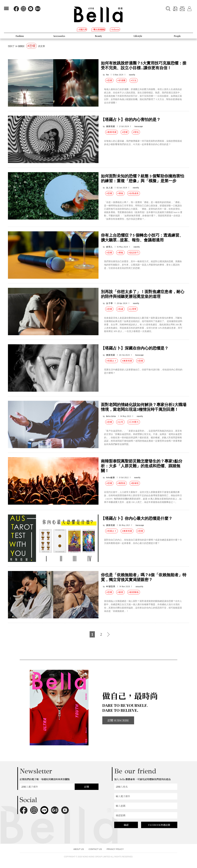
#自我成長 (134, 193)
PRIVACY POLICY (115, 849)
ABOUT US (79, 849)
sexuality (139, 586)
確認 (126, 825)
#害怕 (136, 132)
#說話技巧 (134, 253)
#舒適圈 (121, 80)
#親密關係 (134, 592)
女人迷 (109, 188)
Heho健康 (110, 478)
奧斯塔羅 (111, 126)
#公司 (120, 422)
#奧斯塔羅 (112, 132)
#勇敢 (120, 193)
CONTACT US (95, 849)
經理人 (109, 247)
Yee (107, 75)
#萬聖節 (121, 483)
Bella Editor (111, 416)
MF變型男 (111, 586)
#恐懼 (109, 80)
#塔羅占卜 (112, 361)
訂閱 (87, 787)
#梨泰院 (135, 483)
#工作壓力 (134, 422)
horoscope (139, 126)
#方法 (134, 80)
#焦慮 (120, 309)
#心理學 (132, 309)
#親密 (120, 592)
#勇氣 (120, 253)
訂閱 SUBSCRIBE (118, 720)
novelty (132, 75)
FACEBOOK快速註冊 (159, 825)
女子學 (109, 303)
